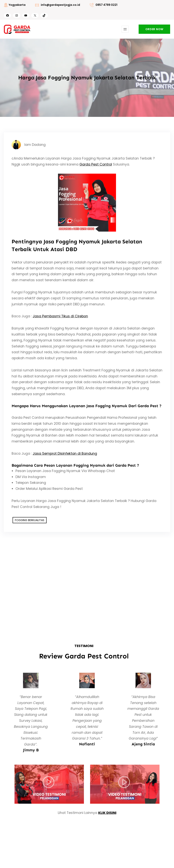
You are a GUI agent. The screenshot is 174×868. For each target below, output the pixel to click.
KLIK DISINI (107, 813)
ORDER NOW (154, 29)
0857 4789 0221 (106, 5)
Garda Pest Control (96, 164)
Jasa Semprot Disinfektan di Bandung (65, 454)
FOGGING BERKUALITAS (30, 520)
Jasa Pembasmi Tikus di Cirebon (60, 316)
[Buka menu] (125, 29)
